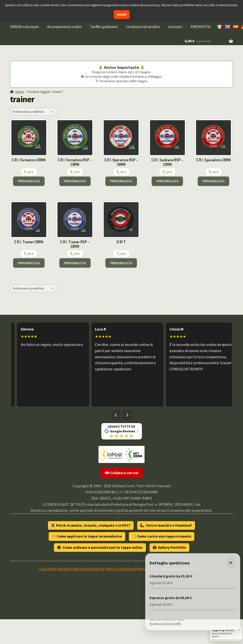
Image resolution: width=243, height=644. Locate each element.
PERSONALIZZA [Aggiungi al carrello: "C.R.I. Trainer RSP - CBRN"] (75, 263)
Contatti (175, 27)
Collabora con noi (122, 473)
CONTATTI (198, 569)
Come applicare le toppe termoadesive (87, 536)
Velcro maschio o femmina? (166, 525)
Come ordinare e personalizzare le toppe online (100, 547)
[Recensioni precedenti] (116, 415)
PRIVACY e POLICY (149, 569)
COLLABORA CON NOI (54, 569)
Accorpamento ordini (64, 27)
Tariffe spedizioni (104, 27)
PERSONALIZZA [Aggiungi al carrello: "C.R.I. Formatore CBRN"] (29, 181)
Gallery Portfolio (169, 547)
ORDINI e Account (24, 27)
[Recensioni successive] (127, 415)
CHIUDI (122, 14)
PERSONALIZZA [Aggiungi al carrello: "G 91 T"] (121, 263)
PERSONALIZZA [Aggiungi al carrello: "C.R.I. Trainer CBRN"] (29, 263)
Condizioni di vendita (143, 27)
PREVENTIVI (201, 27)
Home (20, 92)
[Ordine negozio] (33, 112)
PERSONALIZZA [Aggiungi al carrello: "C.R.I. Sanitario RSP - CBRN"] (167, 181)
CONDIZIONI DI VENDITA (86, 569)
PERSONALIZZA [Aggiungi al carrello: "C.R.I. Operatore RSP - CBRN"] (121, 181)
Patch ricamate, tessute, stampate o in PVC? (91, 525)
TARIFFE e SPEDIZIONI (119, 569)
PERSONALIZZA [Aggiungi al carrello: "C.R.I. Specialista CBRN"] (213, 181)
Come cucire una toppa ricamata (162, 536)
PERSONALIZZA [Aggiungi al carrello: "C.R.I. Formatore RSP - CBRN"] (75, 181)
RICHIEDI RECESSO (176, 569)
